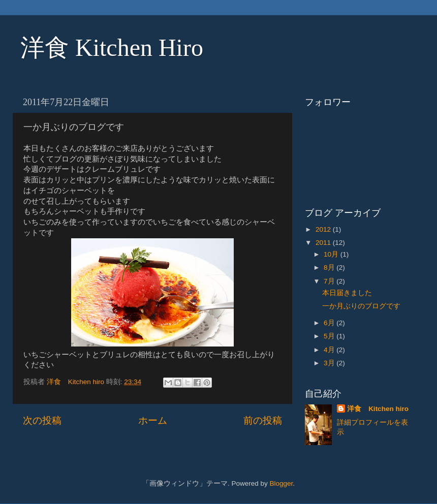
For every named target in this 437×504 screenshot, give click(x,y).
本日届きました (347, 293)
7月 (330, 281)
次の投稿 (42, 420)
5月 (330, 336)
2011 (324, 243)
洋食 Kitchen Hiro (112, 48)
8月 (330, 267)
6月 (330, 323)
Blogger (281, 483)
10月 (332, 254)
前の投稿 (263, 420)
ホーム (153, 420)
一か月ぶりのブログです (361, 306)
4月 (330, 350)
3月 (330, 363)
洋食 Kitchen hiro (378, 409)
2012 (324, 229)
